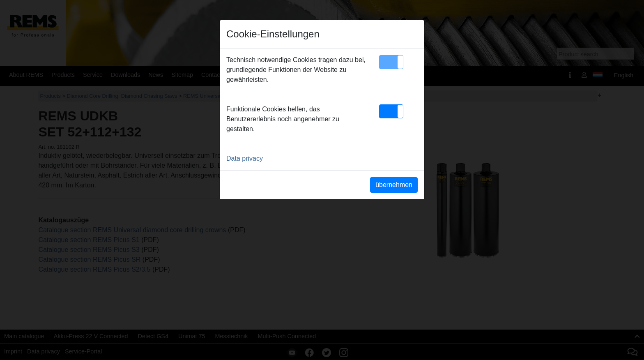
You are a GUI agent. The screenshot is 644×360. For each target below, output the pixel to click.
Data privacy (245, 158)
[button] (391, 62)
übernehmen (394, 185)
